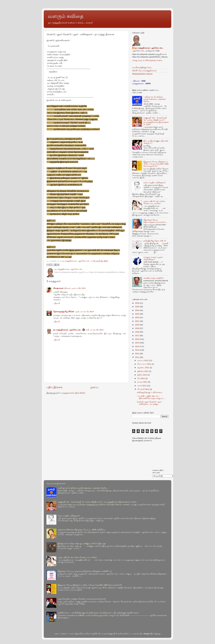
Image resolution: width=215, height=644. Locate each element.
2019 (137, 328)
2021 (137, 321)
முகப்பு (94, 387)
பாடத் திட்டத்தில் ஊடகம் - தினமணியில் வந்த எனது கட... (151, 397)
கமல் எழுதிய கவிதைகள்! (154, 183)
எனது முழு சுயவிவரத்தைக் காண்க (147, 60)
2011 (137, 357)
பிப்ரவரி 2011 (143, 389)
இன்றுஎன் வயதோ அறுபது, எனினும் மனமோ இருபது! (82, 543)
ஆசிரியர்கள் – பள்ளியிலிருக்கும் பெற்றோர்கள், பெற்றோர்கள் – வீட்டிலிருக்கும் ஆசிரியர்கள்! (98, 613)
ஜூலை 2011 (143, 371)
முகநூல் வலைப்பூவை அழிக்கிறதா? (153, 258)
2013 (137, 350)
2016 (137, 339)
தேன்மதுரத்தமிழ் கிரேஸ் (64, 312)
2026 (137, 303)
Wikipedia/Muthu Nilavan (142, 74)
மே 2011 (141, 378)
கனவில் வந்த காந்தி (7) (153, 278)
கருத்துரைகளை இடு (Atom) (73, 393)
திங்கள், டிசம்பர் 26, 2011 (75, 288)
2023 (137, 314)
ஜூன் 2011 (142, 375)
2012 (137, 354)
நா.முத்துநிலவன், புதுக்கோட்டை (67, 330)
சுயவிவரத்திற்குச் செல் (142, 67)
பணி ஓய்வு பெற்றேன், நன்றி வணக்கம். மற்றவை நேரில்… (155, 99)
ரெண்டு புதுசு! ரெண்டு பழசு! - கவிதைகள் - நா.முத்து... (150, 403)
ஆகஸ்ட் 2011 (143, 368)
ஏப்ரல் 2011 (143, 382)
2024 (137, 310)
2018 (137, 332)
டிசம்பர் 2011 (143, 360)
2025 (137, 307)
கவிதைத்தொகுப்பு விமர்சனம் (150, 392)
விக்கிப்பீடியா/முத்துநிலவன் (144, 71)
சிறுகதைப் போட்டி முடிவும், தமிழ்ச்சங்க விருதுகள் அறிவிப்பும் (85, 571)
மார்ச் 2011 (142, 386)
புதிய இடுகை (54, 387)
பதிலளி (56, 303)
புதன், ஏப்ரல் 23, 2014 (84, 312)
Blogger (147, 634)
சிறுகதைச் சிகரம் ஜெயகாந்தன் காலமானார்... (155, 221)
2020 (137, 325)
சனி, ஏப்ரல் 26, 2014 (95, 330)
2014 (137, 346)
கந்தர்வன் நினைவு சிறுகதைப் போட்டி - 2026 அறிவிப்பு (82, 530)
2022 (137, 317)
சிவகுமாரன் (58, 288)
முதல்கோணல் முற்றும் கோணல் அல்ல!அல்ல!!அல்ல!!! (82, 599)
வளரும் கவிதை (66, 16)
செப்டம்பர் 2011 (145, 364)
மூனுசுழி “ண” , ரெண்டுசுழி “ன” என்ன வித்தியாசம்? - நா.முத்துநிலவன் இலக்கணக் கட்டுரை (156, 121)
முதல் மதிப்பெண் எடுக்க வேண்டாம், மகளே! (154, 202)
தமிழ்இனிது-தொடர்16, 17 (155, 241)
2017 (137, 336)
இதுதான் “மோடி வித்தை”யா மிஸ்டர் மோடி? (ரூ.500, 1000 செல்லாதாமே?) (156, 164)
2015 (137, 343)
